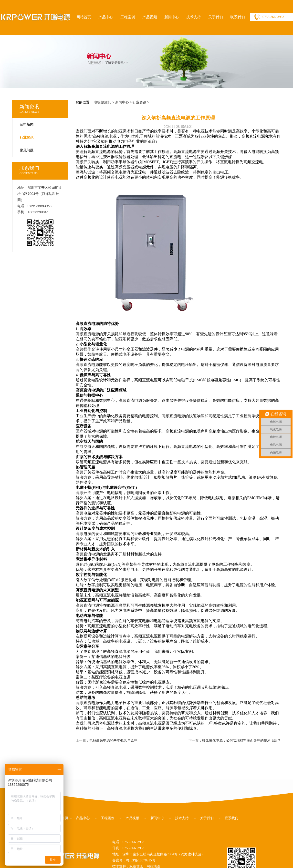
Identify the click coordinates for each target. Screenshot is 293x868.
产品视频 (150, 17)
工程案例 (128, 17)
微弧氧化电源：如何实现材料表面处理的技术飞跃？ (241, 741)
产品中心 (106, 17)
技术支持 (194, 17)
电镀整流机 (102, 102)
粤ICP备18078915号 (141, 860)
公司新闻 (27, 125)
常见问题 (27, 150)
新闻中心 (172, 17)
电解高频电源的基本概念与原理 (113, 741)
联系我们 (238, 17)
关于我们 (216, 17)
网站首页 (84, 17)
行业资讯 (139, 102)
